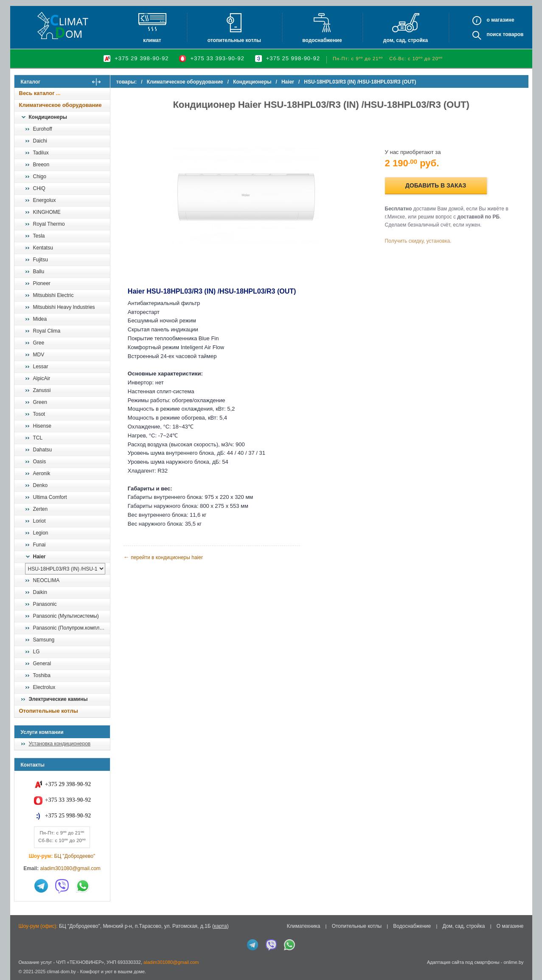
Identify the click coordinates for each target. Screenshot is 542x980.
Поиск (494, 34)
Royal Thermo (49, 224)
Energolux (45, 200)
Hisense (42, 426)
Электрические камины (58, 699)
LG (37, 652)
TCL (38, 438)
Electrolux (44, 687)
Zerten (41, 509)
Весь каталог (37, 93)
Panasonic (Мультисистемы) (66, 616)
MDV (39, 355)
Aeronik (42, 473)
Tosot (39, 414)
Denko (41, 485)
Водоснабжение (322, 40)
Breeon (41, 165)
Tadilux (41, 153)
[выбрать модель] (65, 569)
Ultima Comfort (50, 497)
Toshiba (42, 675)
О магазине (510, 926)
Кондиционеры (48, 117)
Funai (39, 545)
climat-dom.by (61, 972)
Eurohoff (43, 129)
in (22, 978)
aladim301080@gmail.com (70, 868)
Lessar (41, 367)
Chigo (40, 176)
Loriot (39, 521)
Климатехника (304, 926)
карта (220, 926)
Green (40, 402)
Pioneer (42, 283)
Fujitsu (41, 260)
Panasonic (45, 604)
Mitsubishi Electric (53, 295)
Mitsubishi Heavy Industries (64, 307)
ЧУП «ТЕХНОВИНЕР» (80, 962)
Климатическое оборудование (60, 105)
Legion (41, 533)
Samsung (44, 640)
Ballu (39, 272)
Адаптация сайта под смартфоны (463, 962)
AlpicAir (42, 378)
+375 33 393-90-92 (217, 58)
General (42, 664)
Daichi (40, 141)
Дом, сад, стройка (406, 40)
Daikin (40, 592)
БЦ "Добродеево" (75, 856)
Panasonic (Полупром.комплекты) (71, 628)
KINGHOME (47, 212)
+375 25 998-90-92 (293, 58)
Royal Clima (47, 331)
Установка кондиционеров (60, 744)
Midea (40, 319)
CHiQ (39, 188)
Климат (152, 40)
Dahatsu (43, 450)
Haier (39, 557)
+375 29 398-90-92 (142, 58)
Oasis (40, 462)
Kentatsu (43, 248)
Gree (39, 343)
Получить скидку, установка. (420, 241)
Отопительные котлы (234, 40)
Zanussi (42, 390)
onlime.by (513, 962)
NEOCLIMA (46, 580)
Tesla (39, 236)
